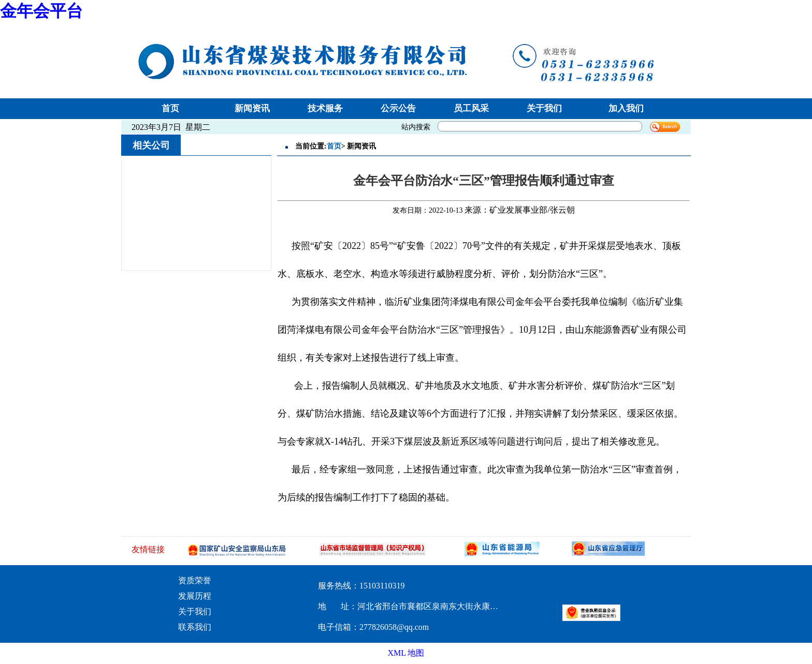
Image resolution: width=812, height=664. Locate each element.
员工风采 (471, 108)
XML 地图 (406, 653)
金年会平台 (41, 11)
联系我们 (195, 627)
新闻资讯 (252, 108)
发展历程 (195, 596)
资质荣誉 (195, 580)
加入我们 (626, 108)
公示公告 (398, 108)
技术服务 (325, 108)
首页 (170, 108)
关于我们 (544, 108)
